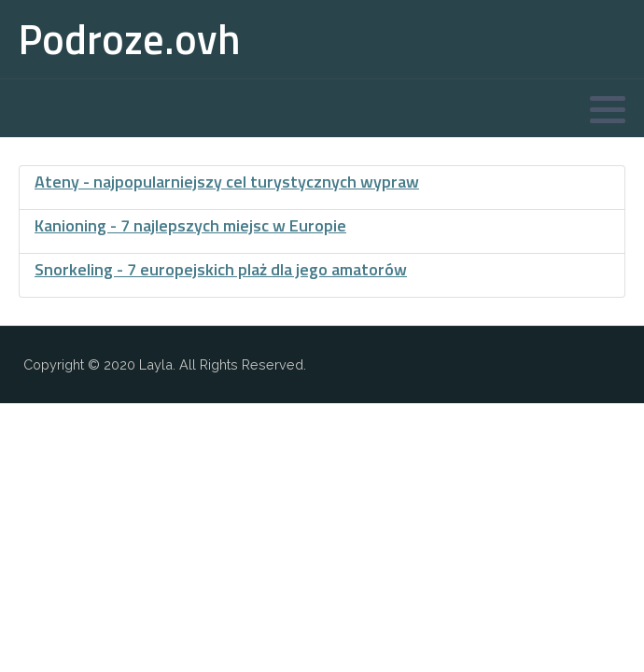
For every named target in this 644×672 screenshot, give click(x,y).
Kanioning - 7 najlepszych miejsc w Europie (190, 225)
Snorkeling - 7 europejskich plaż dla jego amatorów (221, 269)
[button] (608, 109)
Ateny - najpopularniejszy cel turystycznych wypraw (227, 182)
